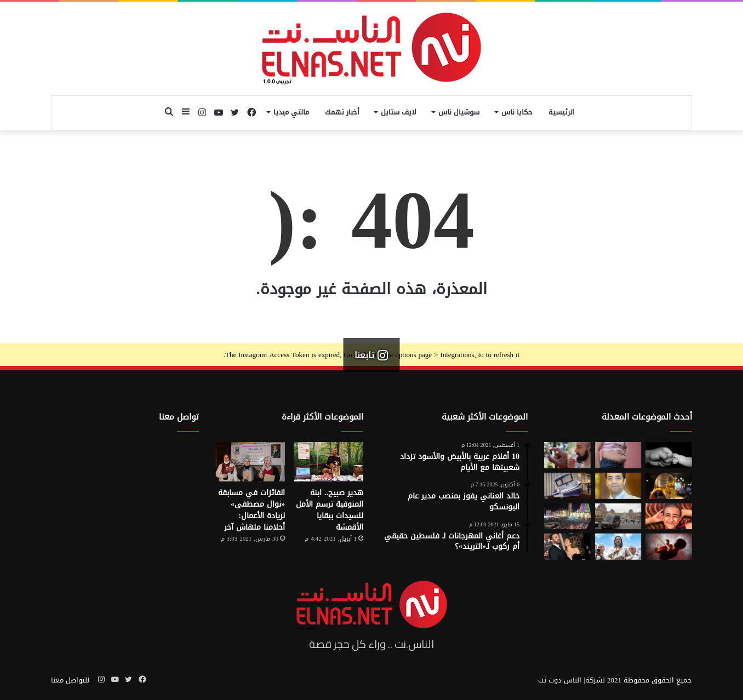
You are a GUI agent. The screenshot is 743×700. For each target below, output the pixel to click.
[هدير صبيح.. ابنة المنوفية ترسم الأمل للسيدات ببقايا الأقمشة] (328, 462)
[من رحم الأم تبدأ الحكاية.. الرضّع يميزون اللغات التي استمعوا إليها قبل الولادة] (669, 547)
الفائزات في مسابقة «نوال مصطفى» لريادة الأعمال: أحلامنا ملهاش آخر (252, 510)
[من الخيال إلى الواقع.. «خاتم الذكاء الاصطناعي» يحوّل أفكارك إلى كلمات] (567, 455)
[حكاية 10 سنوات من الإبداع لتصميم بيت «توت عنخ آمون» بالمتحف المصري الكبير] (669, 486)
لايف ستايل (399, 112)
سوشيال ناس (459, 112)
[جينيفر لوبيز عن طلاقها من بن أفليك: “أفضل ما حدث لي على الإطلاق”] (567, 547)
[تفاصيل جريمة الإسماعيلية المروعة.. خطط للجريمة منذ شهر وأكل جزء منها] (669, 517)
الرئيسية (562, 112)
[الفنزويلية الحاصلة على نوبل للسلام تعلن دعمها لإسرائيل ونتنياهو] (618, 547)
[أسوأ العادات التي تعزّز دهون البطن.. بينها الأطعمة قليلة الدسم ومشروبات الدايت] (618, 455)
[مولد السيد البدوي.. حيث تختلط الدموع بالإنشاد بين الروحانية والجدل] (567, 517)
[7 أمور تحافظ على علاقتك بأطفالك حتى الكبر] (669, 455)
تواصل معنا (179, 417)
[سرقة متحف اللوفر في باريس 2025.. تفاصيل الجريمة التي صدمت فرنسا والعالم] (618, 517)
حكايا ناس (517, 112)
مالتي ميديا (291, 112)
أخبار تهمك (342, 112)
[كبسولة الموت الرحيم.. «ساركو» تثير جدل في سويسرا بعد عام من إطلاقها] (567, 486)
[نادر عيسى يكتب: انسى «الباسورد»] (618, 486)
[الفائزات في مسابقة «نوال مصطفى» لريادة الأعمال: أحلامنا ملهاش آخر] (250, 462)
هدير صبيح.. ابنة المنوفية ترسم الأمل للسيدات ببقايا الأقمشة (330, 510)
